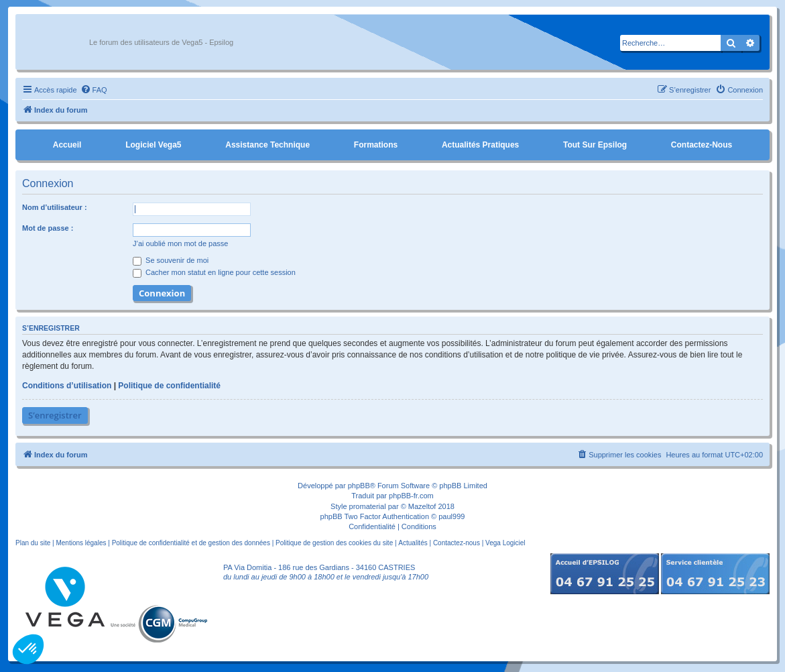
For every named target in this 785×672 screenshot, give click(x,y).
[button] (28, 649)
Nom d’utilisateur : (55, 207)
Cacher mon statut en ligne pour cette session (214, 272)
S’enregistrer (55, 415)
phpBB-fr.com (411, 496)
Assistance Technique (267, 145)
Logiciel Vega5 (153, 145)
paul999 (451, 516)
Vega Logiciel (505, 543)
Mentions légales (81, 543)
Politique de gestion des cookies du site (334, 543)
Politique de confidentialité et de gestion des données (191, 543)
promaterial (368, 506)
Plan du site (33, 543)
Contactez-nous (702, 145)
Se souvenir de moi (171, 260)
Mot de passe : (48, 228)
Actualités (413, 543)
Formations (376, 145)
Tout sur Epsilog (595, 145)
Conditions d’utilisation (67, 386)
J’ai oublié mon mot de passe (180, 243)
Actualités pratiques (480, 145)
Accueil (67, 145)
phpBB (359, 486)
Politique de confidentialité (169, 386)
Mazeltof (422, 506)
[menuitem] (94, 90)
